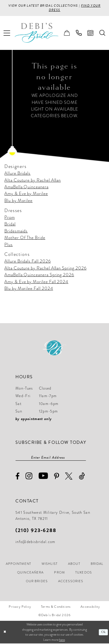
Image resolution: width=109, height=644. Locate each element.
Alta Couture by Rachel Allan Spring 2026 (45, 268)
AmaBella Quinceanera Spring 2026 (39, 275)
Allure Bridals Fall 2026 (28, 262)
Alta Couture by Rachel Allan (33, 180)
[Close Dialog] (5, 633)
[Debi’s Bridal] (41, 33)
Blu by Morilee (18, 201)
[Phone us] (79, 33)
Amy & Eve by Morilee (26, 194)
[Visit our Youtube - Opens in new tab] (43, 477)
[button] (7, 33)
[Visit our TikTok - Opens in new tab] (82, 477)
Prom (10, 218)
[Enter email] (51, 458)
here (62, 640)
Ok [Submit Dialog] (103, 633)
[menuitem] (7, 33)
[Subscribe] (83, 458)
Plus (9, 245)
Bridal (10, 224)
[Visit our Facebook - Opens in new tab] (18, 477)
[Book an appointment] (91, 33)
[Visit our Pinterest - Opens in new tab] (57, 477)
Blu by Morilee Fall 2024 (29, 289)
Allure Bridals (17, 173)
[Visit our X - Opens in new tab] (69, 477)
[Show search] (102, 33)
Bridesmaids (16, 231)
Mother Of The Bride (25, 238)
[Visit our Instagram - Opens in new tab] (29, 477)
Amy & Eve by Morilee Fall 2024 (36, 282)
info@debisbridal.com (35, 542)
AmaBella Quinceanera (26, 187)
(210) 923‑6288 (36, 531)
